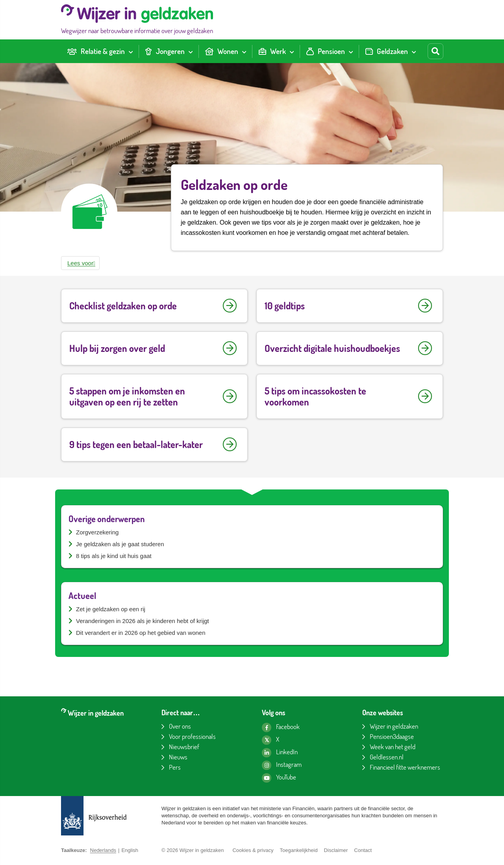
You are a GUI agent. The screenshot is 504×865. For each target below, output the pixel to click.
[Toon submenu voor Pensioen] (351, 51)
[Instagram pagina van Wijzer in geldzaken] (282, 765)
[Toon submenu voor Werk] (292, 51)
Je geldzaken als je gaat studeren (120, 544)
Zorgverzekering (97, 532)
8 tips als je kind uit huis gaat (114, 556)
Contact (363, 850)
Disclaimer (336, 850)
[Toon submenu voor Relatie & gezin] (131, 51)
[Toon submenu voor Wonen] (244, 51)
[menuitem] (100, 51)
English (130, 850)
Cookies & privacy (253, 850)
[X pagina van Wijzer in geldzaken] (271, 740)
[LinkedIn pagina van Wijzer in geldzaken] (280, 753)
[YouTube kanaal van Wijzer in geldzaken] (279, 778)
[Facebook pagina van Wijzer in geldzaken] (281, 727)
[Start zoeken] (435, 51)
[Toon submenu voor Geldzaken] (414, 51)
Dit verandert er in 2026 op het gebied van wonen (141, 633)
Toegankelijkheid (298, 850)
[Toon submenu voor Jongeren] (191, 51)
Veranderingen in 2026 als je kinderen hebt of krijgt (143, 621)
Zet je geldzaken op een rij (111, 609)
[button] (80, 263)
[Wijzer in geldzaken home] (137, 20)
